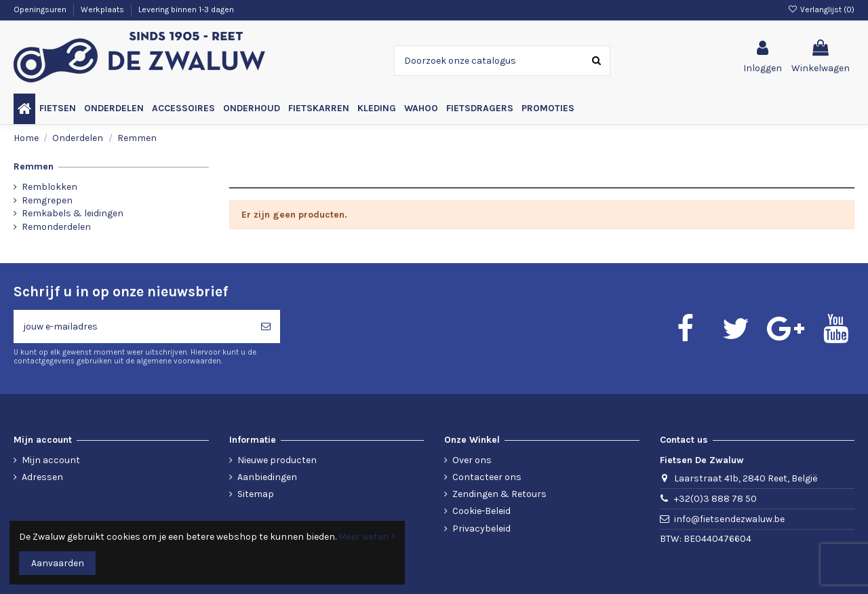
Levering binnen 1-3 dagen (186, 9)
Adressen (42, 477)
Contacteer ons (487, 477)
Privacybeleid (481, 529)
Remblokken (50, 187)
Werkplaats (103, 9)
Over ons (472, 460)
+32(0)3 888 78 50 (715, 499)
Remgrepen (47, 200)
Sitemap (256, 494)
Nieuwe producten (277, 460)
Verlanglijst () (821, 9)
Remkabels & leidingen (73, 213)
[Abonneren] (266, 326)
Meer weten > (367, 537)
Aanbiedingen (267, 477)
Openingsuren (41, 9)
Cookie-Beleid (481, 511)
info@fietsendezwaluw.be (729, 519)
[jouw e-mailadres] (133, 326)
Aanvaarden (58, 563)
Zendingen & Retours (499, 494)
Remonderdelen (56, 227)
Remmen (34, 166)
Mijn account (51, 460)
